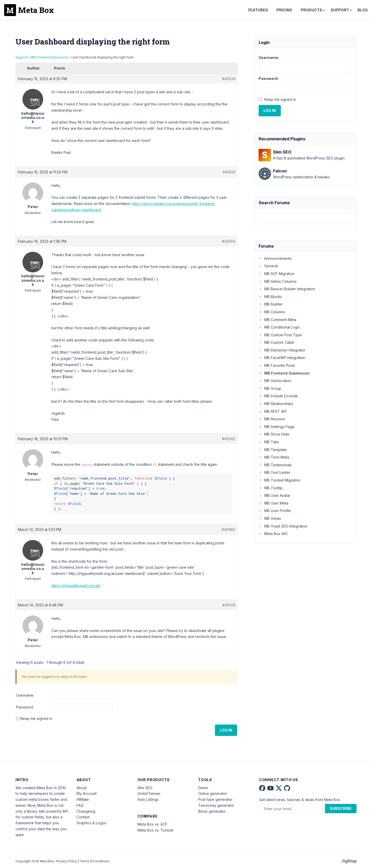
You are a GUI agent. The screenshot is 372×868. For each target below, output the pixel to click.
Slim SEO (145, 788)
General (268, 266)
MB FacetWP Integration (282, 358)
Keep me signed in (36, 718)
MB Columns (272, 312)
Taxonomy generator (216, 805)
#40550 (229, 241)
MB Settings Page (277, 427)
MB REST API (273, 411)
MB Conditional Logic (279, 327)
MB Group (270, 388)
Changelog (86, 811)
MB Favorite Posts (277, 365)
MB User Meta (273, 503)
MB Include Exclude (278, 396)
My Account (87, 793)
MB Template (273, 450)
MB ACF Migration (277, 274)
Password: (25, 707)
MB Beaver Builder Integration (287, 289)
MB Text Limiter (274, 472)
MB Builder (271, 304)
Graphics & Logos (91, 823)
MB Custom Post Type (280, 335)
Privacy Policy (66, 861)
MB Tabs (269, 442)
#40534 (229, 79)
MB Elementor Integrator (282, 350)
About (82, 788)
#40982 (228, 530)
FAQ (80, 805)
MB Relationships (276, 404)
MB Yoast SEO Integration (283, 526)
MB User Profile (275, 511)
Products (311, 10)
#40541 (229, 172)
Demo (203, 788)
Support (340, 10)
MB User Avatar (274, 495)
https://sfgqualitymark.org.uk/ (76, 586)
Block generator (212, 811)
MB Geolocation (275, 381)
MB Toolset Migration (280, 480)
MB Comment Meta (277, 320)
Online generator (213, 793)
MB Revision (272, 419)
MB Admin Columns (278, 281)
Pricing (284, 10)
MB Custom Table (276, 342)
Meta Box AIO (273, 534)
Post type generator (215, 799)
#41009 (229, 605)
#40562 (229, 439)
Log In (226, 730)
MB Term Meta (274, 457)
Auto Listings (148, 799)
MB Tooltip (271, 488)
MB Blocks (270, 297)
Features (258, 10)
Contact (83, 817)
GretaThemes (149, 793)
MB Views (270, 518)
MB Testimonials (275, 465)
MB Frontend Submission (49, 57)
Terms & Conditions (95, 861)
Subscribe (341, 808)
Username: (25, 695)
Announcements (275, 258)
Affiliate (83, 799)
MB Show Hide (274, 434)
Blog (363, 10)
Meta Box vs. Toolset (155, 830)
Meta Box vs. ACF (152, 824)
